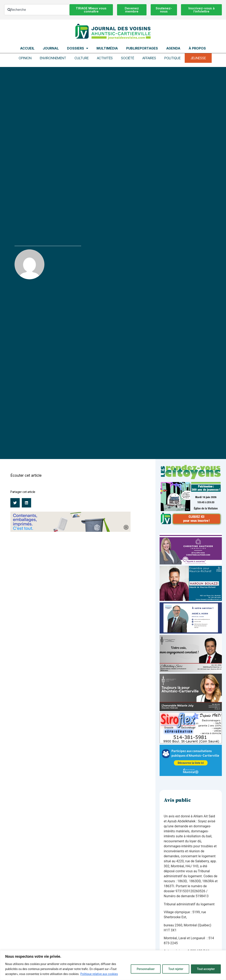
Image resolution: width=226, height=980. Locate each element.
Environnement (53, 58)
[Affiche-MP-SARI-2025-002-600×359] (191, 671)
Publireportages (142, 48)
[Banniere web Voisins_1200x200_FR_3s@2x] (70, 531)
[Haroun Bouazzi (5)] (191, 600)
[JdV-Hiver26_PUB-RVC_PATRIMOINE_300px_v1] (191, 524)
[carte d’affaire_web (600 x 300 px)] (191, 632)
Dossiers (78, 48)
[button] (15, 503)
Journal (51, 48)
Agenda (173, 48)
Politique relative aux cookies (99, 974)
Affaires (149, 58)
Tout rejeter (176, 969)
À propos (197, 48)
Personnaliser (146, 969)
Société (128, 58)
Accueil (27, 48)
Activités (105, 58)
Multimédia (107, 48)
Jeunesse (198, 58)
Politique (172, 58)
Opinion (25, 58)
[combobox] (37, 10)
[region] (113, 965)
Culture (82, 58)
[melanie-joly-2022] (191, 710)
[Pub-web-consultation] (191, 775)
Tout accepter (206, 969)
